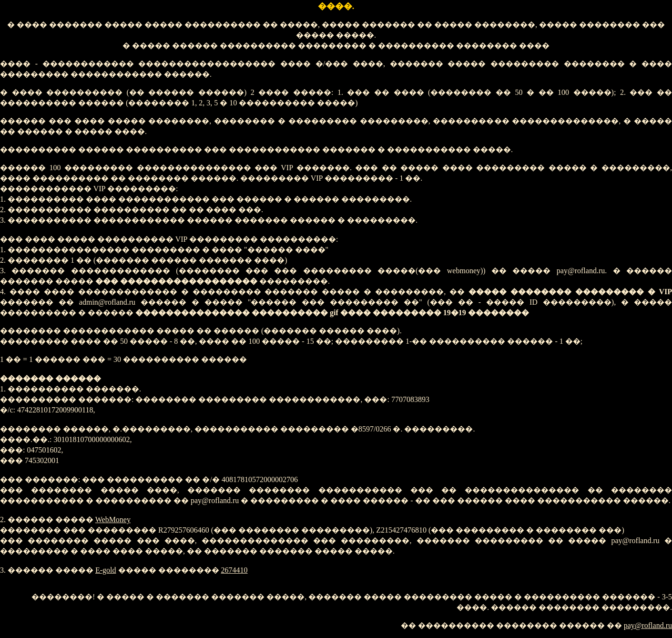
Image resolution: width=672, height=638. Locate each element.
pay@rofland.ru (648, 625)
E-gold (106, 570)
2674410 (234, 570)
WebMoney (113, 520)
